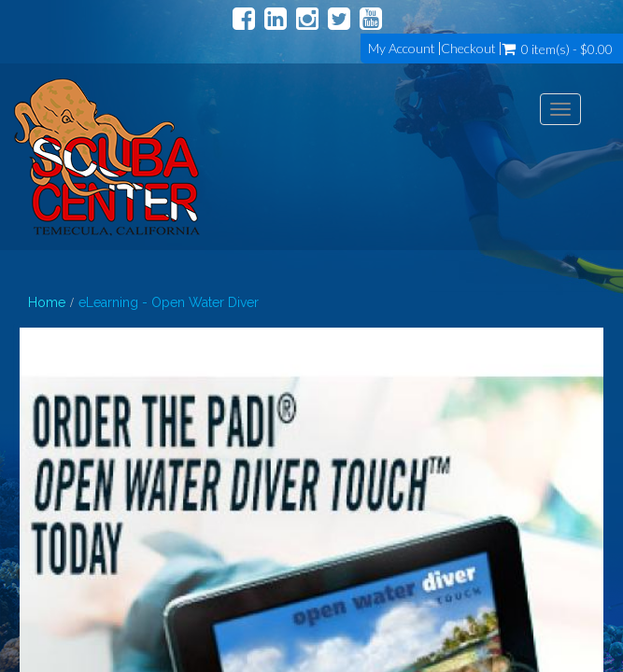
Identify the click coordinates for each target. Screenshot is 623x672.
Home (47, 302)
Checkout (468, 49)
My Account (402, 49)
